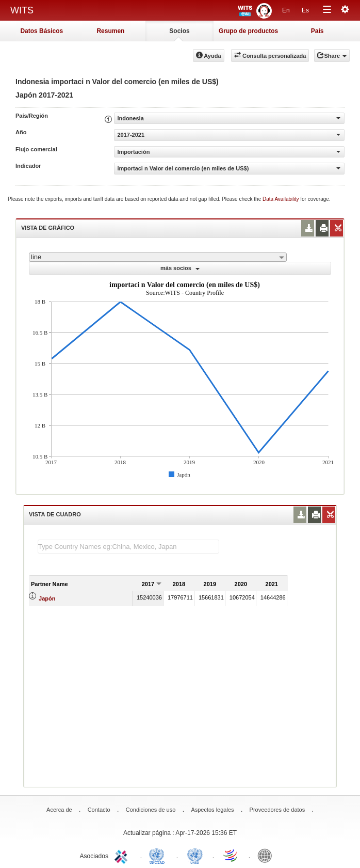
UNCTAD (159, 855)
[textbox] (128, 547)
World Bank (267, 855)
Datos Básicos (42, 31)
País (317, 31)
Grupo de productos (248, 31)
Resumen (110, 31)
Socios (179, 31)
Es (305, 10)
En (286, 10)
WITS (22, 10)
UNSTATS (195, 855)
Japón (47, 598)
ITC (123, 855)
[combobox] (158, 257)
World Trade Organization (231, 855)
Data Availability (281, 199)
